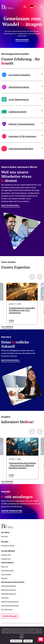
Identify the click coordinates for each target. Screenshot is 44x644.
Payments (5, 598)
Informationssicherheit (10, 606)
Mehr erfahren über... (11, 360)
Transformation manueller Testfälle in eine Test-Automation (22, 310)
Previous (32, 277)
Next (40, 277)
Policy (21, 637)
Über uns (5, 567)
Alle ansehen (7, 327)
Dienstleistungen (8, 570)
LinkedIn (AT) (6, 559)
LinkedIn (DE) (6, 555)
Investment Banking (9, 586)
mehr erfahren (22, 40)
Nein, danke (28, 641)
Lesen (11, 320)
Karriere (4, 536)
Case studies (6, 574)
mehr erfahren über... (11, 205)
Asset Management (9, 594)
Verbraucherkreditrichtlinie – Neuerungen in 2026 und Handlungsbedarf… (22, 465)
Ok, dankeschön (16, 641)
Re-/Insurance (7, 609)
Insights (4, 578)
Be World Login (10, 616)
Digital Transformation (10, 602)
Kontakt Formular (8, 546)
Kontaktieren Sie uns (12, 511)
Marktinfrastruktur (9, 590)
